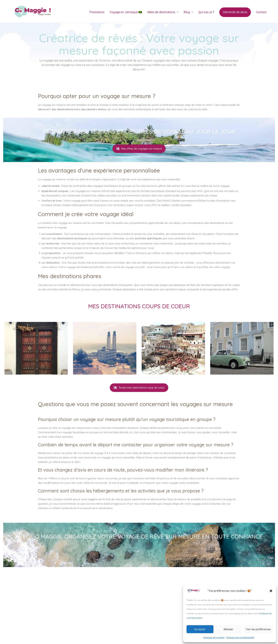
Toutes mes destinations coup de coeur (139, 396)
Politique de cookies (214, 637)
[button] (271, 591)
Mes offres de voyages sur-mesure (139, 157)
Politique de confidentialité (240, 637)
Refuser (229, 629)
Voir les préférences (258, 629)
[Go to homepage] (34, 12)
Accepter (200, 629)
